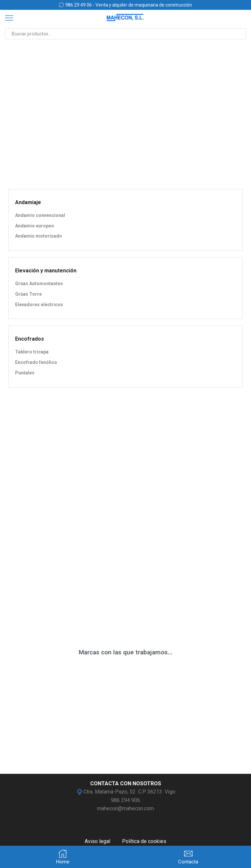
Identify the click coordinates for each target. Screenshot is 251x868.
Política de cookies (144, 841)
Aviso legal (97, 841)
